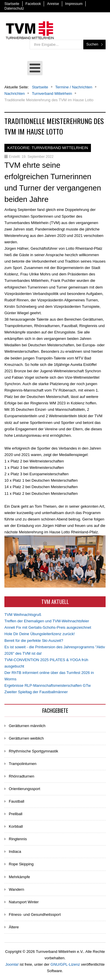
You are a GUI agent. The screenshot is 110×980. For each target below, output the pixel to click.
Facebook (33, 4)
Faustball (17, 801)
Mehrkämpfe (19, 877)
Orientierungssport (24, 789)
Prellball (16, 814)
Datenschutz (14, 8)
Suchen (92, 44)
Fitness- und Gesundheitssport (35, 915)
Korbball (16, 826)
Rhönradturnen (22, 776)
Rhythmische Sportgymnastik (33, 751)
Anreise (53, 4)
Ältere (14, 927)
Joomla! (12, 964)
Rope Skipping (21, 864)
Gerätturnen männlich (27, 726)
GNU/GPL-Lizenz (65, 964)
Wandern (16, 889)
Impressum (74, 4)
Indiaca (15, 851)
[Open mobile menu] (35, 68)
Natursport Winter (24, 902)
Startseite (12, 4)
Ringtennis (18, 839)
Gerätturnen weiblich (26, 738)
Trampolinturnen (23, 764)
